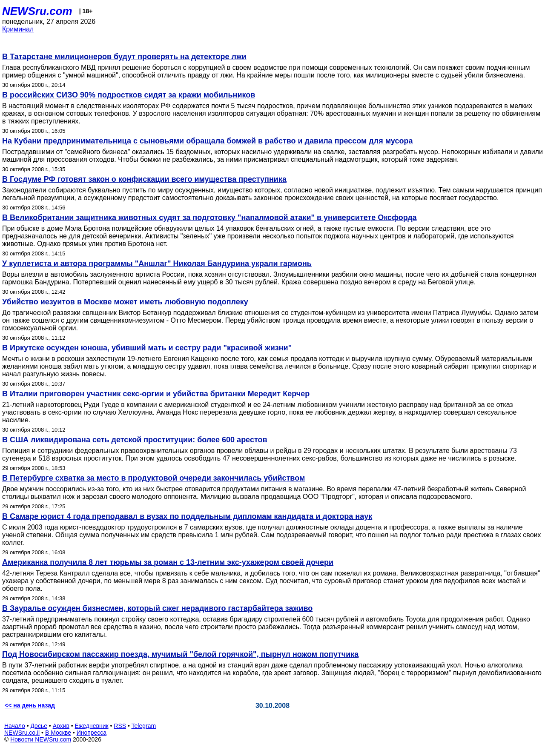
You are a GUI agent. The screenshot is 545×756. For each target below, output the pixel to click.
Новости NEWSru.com (41, 739)
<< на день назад (30, 705)
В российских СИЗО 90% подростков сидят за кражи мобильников (129, 95)
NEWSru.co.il (22, 733)
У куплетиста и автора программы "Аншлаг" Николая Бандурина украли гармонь (157, 263)
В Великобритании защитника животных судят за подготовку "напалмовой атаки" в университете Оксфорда (209, 218)
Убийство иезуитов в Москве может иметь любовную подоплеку (125, 302)
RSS (120, 726)
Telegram (144, 726)
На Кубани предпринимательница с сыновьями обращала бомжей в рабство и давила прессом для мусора (207, 141)
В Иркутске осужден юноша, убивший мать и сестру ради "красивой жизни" (147, 348)
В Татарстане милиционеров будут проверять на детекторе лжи (124, 57)
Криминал (18, 29)
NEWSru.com (37, 11)
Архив (61, 726)
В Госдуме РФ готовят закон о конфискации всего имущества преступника (144, 179)
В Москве (58, 733)
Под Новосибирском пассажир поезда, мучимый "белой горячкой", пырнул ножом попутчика (180, 654)
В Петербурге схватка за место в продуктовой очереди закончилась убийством (153, 478)
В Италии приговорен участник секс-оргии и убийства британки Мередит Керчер (156, 394)
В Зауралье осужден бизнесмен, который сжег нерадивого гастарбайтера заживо (157, 608)
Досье (39, 726)
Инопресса (92, 733)
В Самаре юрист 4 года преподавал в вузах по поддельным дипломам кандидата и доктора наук (187, 516)
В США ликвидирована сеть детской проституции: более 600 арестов (135, 440)
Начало (15, 726)
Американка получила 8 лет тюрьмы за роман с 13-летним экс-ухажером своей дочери (168, 562)
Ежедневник (92, 726)
